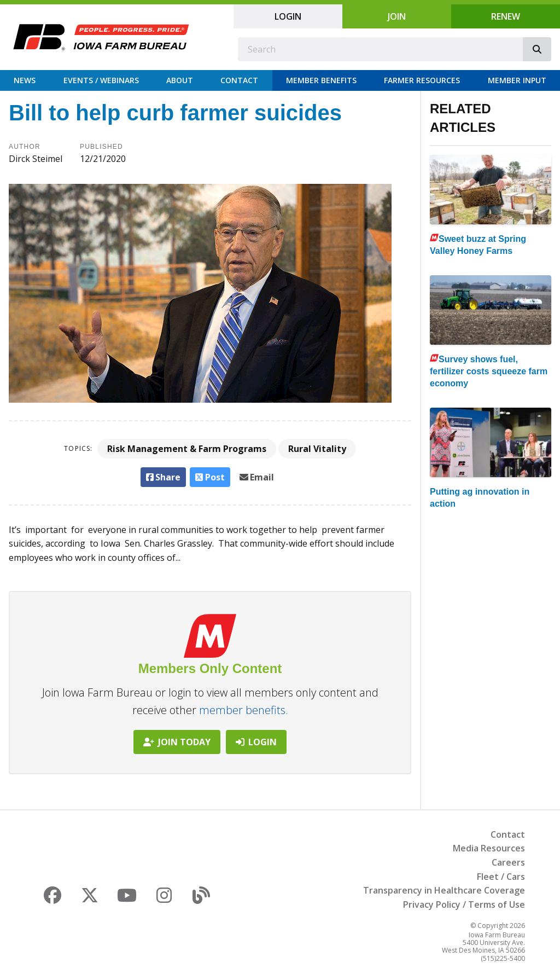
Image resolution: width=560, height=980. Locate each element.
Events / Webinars (101, 80)
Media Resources (489, 848)
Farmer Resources (422, 80)
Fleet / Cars (501, 877)
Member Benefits (321, 80)
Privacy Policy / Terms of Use (464, 904)
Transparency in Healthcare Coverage (444, 890)
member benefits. (244, 710)
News (25, 80)
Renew (506, 16)
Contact (239, 80)
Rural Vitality (317, 449)
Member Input (517, 80)
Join (397, 16)
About (180, 80)
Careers (508, 862)
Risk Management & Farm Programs (187, 449)
